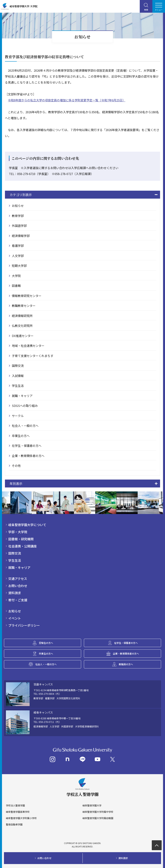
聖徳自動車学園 (14, 824)
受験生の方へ (46, 643)
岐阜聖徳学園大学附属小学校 (21, 818)
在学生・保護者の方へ (27, 446)
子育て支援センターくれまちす (33, 356)
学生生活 (18, 386)
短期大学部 (19, 266)
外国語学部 (19, 226)
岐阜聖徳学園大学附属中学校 (98, 812)
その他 (16, 466)
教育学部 (18, 216)
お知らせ (18, 206)
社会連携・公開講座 (22, 546)
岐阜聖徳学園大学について (27, 525)
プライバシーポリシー (24, 625)
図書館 (16, 286)
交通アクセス (18, 579)
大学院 (16, 276)
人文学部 (18, 256)
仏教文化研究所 (22, 326)
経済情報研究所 (22, 316)
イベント (15, 618)
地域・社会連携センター (28, 346)
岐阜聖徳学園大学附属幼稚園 (98, 818)
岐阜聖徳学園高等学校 (18, 812)
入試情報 (18, 376)
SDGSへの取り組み (25, 406)
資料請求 (15, 593)
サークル (18, 416)
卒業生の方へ (21, 436)
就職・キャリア (22, 396)
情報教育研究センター (27, 296)
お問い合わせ (18, 586)
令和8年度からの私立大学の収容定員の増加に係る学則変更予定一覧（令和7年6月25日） (67, 100)
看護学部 (18, 246)
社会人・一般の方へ (25, 426)
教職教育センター (24, 306)
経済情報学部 (21, 236)
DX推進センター (23, 336)
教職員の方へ (126, 664)
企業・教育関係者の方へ (28, 456)
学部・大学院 (18, 532)
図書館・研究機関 (21, 539)
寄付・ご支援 (18, 600)
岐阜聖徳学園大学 (92, 805)
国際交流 (18, 366)
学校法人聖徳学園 (15, 805)
